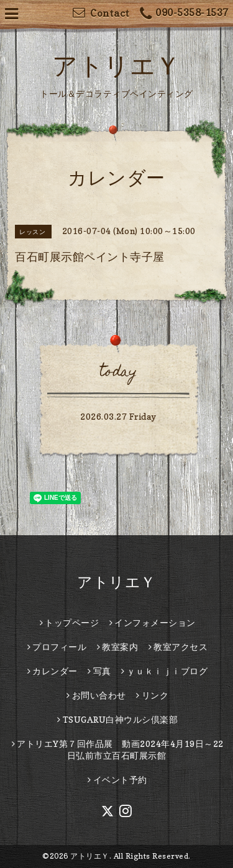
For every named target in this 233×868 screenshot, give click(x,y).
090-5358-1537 (184, 14)
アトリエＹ (116, 65)
